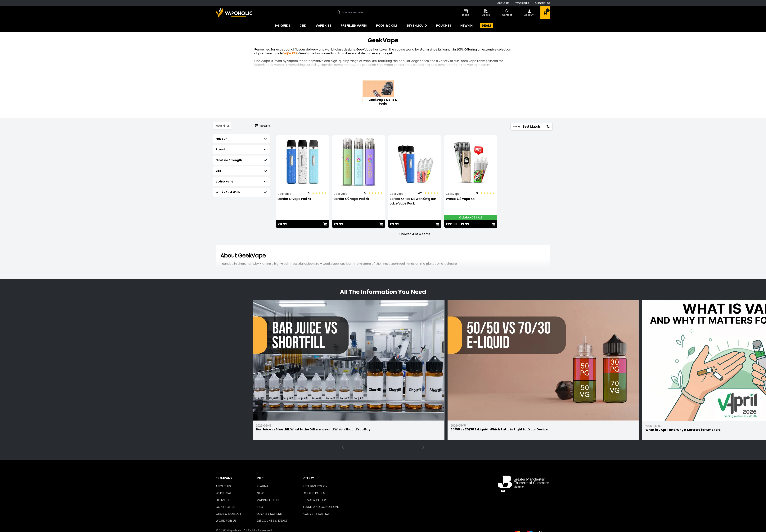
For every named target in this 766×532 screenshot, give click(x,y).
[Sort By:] (534, 127)
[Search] (339, 12)
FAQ (260, 507)
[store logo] (234, 13)
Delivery (222, 500)
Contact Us (543, 3)
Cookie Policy (314, 493)
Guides (486, 13)
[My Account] (529, 13)
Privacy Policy (315, 500)
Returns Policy (315, 486)
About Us (503, 3)
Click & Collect (229, 514)
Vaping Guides (268, 500)
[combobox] (375, 13)
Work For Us (226, 521)
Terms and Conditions (321, 507)
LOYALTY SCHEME (270, 514)
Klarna (263, 486)
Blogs (466, 13)
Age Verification (316, 514)
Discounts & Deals (272, 521)
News (261, 493)
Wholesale (522, 3)
